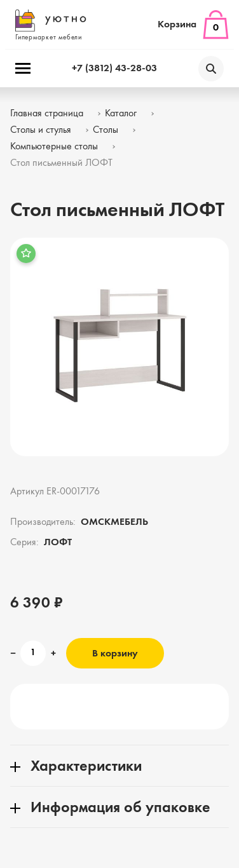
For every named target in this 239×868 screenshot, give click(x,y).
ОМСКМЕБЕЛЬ (114, 522)
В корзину (115, 654)
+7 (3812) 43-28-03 (114, 69)
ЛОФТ (58, 543)
